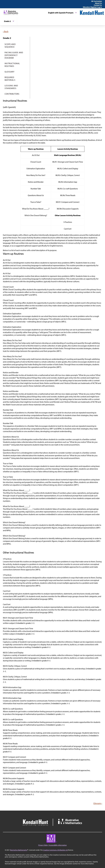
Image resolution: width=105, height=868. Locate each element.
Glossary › (98, 803)
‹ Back (6, 31)
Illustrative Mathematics (19, 850)
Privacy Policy (43, 845)
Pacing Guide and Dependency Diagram (14, 55)
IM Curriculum (97, 1)
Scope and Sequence (10, 46)
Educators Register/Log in (92, 7)
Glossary (10, 72)
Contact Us (98, 5)
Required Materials (10, 79)
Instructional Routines (12, 65)
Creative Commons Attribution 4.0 (55, 850)
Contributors (12, 94)
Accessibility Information (58, 845)
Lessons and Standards (11, 87)
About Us (98, 3)
